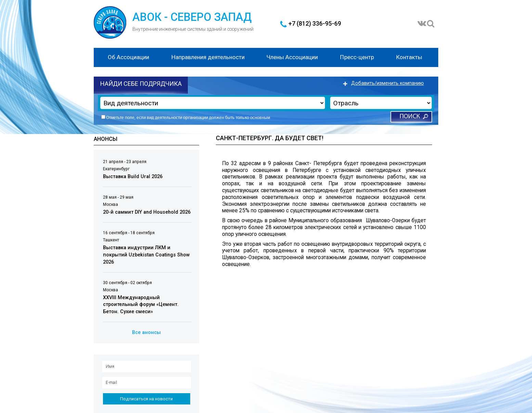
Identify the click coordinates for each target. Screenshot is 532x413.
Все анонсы (146, 332)
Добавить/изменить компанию (387, 83)
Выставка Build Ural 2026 (133, 177)
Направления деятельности (208, 57)
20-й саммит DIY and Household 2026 (147, 212)
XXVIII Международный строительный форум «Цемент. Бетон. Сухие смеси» (141, 305)
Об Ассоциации (128, 57)
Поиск (410, 117)
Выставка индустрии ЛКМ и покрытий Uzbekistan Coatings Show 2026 (146, 255)
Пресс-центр (357, 57)
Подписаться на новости (146, 399)
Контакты (409, 57)
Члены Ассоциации (292, 57)
